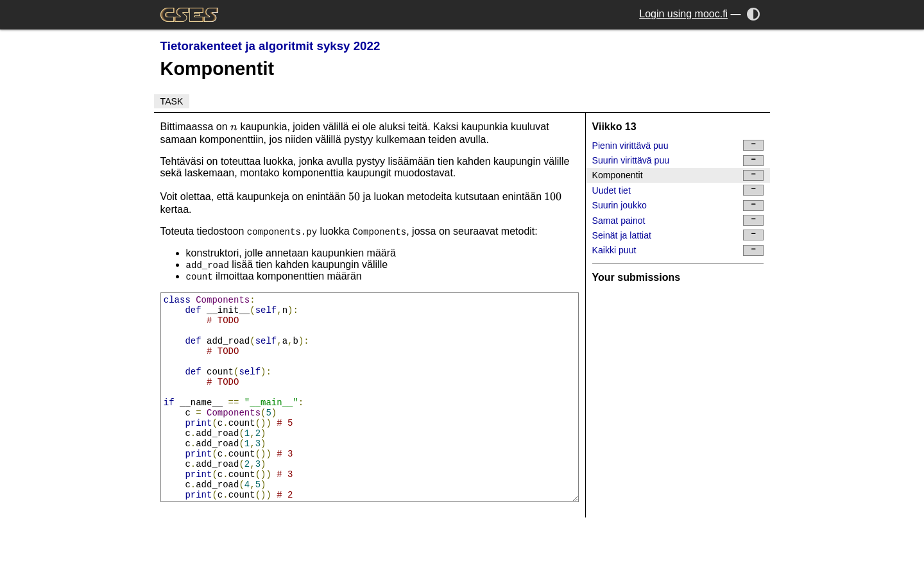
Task (172, 101)
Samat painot (678, 220)
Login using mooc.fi (683, 14)
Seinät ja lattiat (678, 235)
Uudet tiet (678, 190)
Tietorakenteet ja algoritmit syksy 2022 (270, 46)
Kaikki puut (678, 250)
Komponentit (678, 175)
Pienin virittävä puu (678, 145)
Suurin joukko (678, 206)
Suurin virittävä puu (678, 161)
